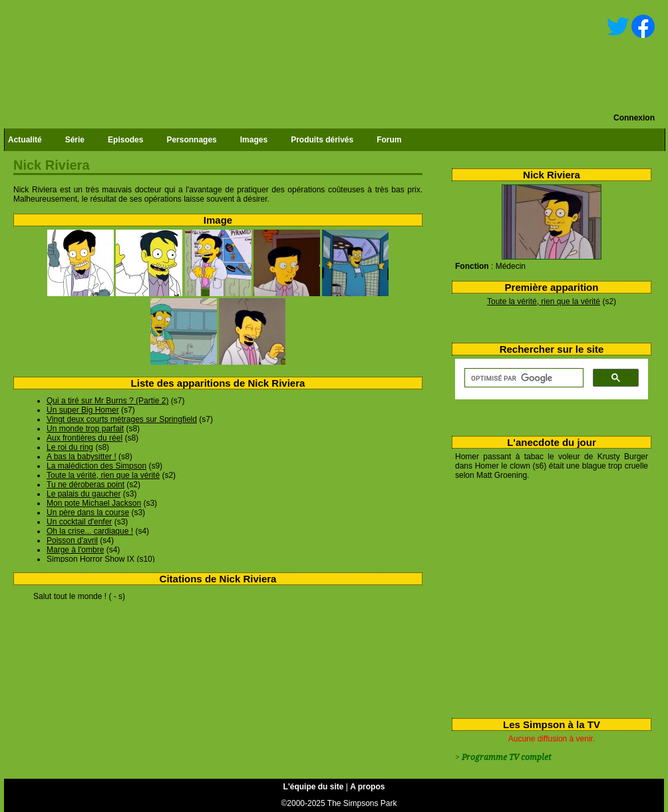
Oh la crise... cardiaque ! (90, 531)
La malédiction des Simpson (96, 466)
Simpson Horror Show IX (90, 559)
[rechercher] (523, 378)
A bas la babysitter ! (82, 457)
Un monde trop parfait (85, 429)
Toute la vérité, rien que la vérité (544, 302)
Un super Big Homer (83, 410)
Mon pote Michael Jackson (94, 503)
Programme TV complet (506, 757)
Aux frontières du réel (84, 438)
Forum (389, 140)
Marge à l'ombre (75, 550)
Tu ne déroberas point (85, 485)
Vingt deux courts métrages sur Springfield (122, 419)
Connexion (634, 118)
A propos (367, 787)
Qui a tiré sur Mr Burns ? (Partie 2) (107, 401)
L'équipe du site (314, 787)
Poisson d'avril (72, 540)
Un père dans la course (88, 512)
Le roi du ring (70, 447)
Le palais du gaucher (83, 494)
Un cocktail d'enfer (79, 522)
